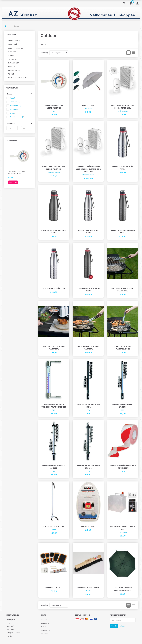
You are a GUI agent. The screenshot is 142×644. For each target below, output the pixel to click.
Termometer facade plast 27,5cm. (123, 405)
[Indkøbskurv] (132, 3)
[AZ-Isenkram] (71, 14)
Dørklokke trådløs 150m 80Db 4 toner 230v (123, 107)
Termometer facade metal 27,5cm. (88, 467)
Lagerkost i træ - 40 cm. (88, 588)
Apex (54, 530)
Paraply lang (88, 105)
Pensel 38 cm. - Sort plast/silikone (123, 347)
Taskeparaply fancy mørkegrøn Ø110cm (123, 589)
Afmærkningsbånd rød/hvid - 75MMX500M (123, 467)
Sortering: (44, 52)
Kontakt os (10, 629)
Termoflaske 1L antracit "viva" (88, 289)
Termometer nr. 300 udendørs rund (17, 172)
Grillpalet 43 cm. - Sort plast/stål (54, 347)
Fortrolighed (11, 619)
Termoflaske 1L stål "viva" (54, 288)
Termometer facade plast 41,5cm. (54, 467)
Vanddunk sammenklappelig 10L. (123, 528)
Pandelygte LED (88, 526)
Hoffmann (88, 108)
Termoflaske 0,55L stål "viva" (123, 168)
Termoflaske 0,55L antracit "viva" (54, 231)
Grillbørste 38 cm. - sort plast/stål (123, 289)
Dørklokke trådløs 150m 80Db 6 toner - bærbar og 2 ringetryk (88, 169)
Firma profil (10, 626)
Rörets (88, 591)
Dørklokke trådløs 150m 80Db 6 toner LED (54, 168)
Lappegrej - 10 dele (54, 588)
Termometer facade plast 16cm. (88, 405)
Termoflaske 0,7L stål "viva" (88, 231)
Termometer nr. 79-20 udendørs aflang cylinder (54, 405)
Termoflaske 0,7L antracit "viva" (123, 231)
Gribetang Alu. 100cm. (54, 526)
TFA (54, 111)
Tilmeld (114, 626)
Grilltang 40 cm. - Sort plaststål (88, 347)
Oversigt (9, 636)
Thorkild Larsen (123, 111)
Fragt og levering (12, 623)
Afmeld (123, 626)
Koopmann (123, 532)
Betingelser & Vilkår (13, 633)
